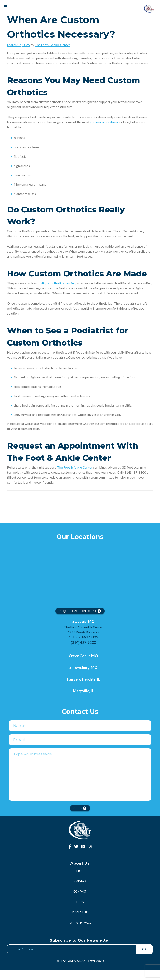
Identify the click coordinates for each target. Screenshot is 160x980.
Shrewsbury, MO (83, 667)
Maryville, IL (83, 691)
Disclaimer (80, 923)
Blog (80, 881)
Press (80, 912)
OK (144, 960)
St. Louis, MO (83, 621)
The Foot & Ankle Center (52, 45)
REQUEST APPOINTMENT (80, 611)
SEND (80, 819)
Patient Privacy (80, 933)
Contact (80, 902)
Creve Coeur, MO (83, 656)
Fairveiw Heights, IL (83, 679)
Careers (80, 892)
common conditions (104, 122)
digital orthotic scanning (58, 283)
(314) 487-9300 (83, 642)
